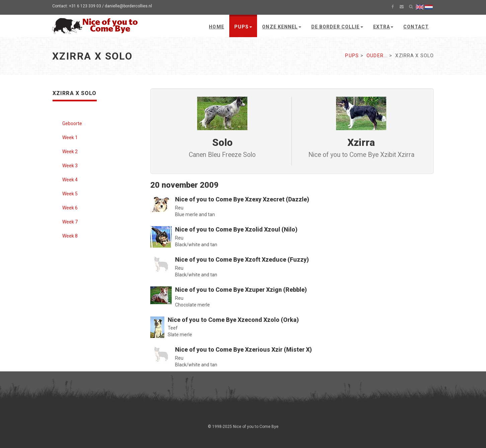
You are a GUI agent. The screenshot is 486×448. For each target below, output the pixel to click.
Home (216, 27)
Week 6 (70, 208)
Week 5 (70, 194)
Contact (416, 27)
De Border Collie (337, 27)
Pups (243, 27)
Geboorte (72, 123)
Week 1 (70, 138)
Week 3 (70, 166)
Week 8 (70, 236)
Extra (383, 27)
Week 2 (70, 152)
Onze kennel (281, 27)
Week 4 (70, 180)
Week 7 (70, 222)
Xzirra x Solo (75, 93)
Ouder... (377, 56)
